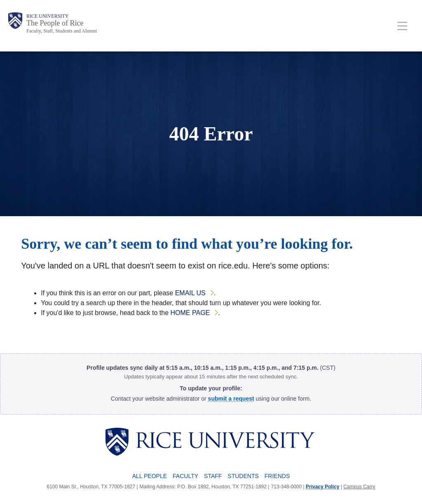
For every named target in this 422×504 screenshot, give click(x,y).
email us (190, 293)
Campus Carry (359, 487)
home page (190, 313)
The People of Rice (55, 23)
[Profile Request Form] (231, 399)
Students (243, 476)
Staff (213, 476)
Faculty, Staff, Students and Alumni (62, 31)
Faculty (185, 476)
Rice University (47, 16)
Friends (277, 476)
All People (150, 476)
